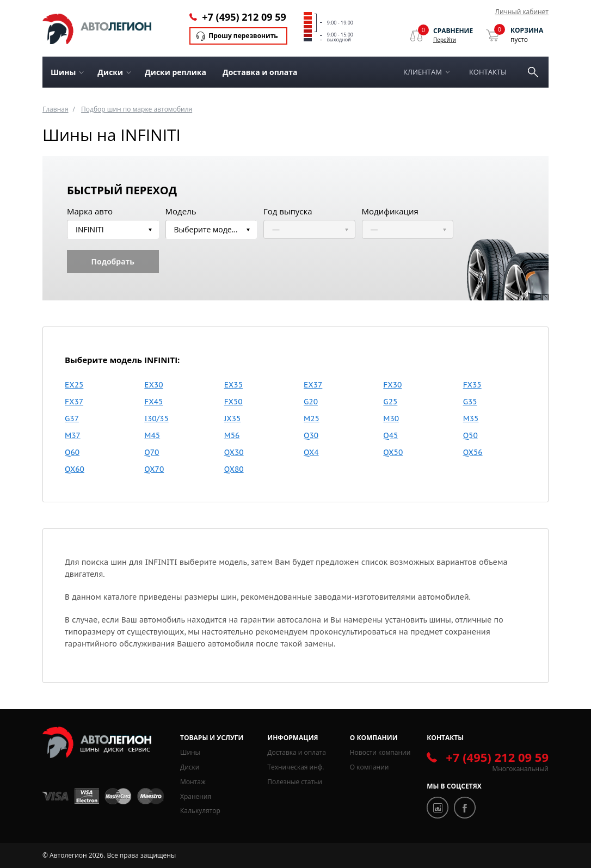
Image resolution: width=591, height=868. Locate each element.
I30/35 (156, 418)
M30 (391, 418)
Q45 (390, 435)
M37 (73, 435)
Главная (56, 109)
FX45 (153, 402)
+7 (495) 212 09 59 (244, 17)
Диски (190, 767)
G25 (390, 402)
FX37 (74, 402)
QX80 (234, 469)
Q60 (72, 452)
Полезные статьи (294, 782)
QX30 (234, 452)
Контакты (488, 72)
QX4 (311, 452)
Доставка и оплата (260, 72)
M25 (312, 418)
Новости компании (380, 752)
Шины (190, 752)
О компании (370, 767)
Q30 (311, 435)
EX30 (153, 385)
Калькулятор (200, 811)
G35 (470, 402)
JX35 (233, 418)
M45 (152, 435)
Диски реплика (176, 72)
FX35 (472, 385)
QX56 (473, 452)
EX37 (313, 385)
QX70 (154, 469)
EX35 (233, 385)
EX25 (74, 385)
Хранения (196, 796)
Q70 (152, 452)
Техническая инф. (295, 767)
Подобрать (113, 261)
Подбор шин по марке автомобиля (137, 109)
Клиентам (423, 72)
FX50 (233, 402)
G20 (311, 402)
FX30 (392, 385)
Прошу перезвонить (243, 36)
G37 (72, 418)
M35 (471, 418)
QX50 (393, 452)
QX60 (75, 469)
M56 (232, 435)
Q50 (470, 435)
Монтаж (193, 782)
